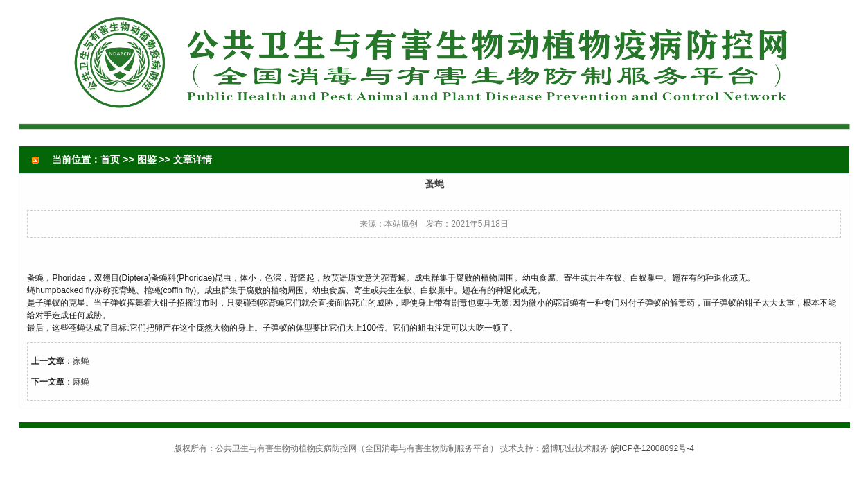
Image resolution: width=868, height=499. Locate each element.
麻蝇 (81, 382)
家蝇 (81, 361)
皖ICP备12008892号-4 (653, 448)
